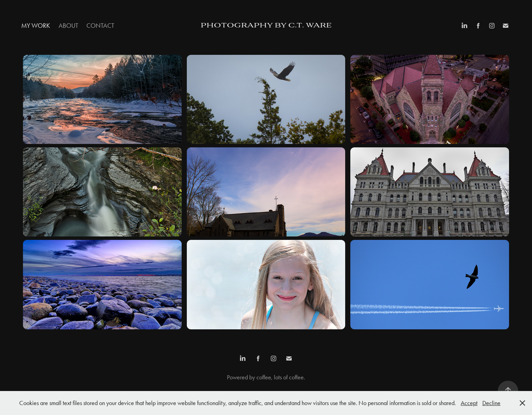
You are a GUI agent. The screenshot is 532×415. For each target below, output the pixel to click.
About (68, 26)
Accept (469, 403)
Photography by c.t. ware (266, 26)
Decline (491, 403)
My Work (36, 26)
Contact (100, 26)
